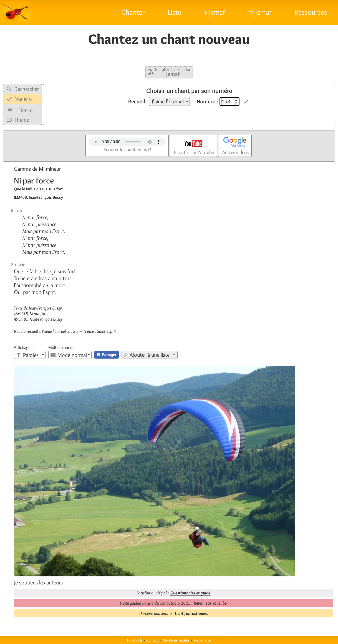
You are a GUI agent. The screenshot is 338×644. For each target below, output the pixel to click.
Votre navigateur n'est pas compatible (127, 142)
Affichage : (23, 347)
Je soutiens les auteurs (38, 582)
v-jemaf (215, 12)
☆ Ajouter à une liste (146, 355)
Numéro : (207, 101)
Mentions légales (176, 640)
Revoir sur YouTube (210, 603)
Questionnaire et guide (190, 593)
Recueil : (138, 101)
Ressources (311, 12)
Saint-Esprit (107, 331)
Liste (174, 12)
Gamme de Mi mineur (37, 169)
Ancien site (202, 640)
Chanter (133, 12)
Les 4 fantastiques (191, 613)
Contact (152, 640)
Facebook (135, 640)
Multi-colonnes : (62, 347)
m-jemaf (260, 12)
